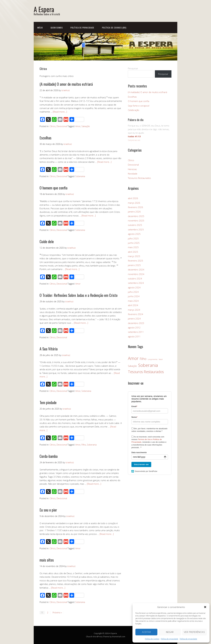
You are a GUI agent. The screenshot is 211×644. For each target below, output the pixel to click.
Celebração (134, 110)
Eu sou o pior (48, 510)
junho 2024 (134, 296)
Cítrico (53, 126)
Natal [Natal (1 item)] (161, 359)
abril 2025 (133, 252)
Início (40, 28)
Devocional (62, 126)
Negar (170, 632)
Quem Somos (57, 28)
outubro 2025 (135, 225)
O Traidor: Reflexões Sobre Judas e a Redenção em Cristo (79, 295)
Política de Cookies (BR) (114, 28)
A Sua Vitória (49, 349)
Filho (84, 445)
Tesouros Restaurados (139, 178)
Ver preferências (194, 632)
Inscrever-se (141, 464)
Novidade (133, 174)
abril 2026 (133, 198)
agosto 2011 (134, 336)
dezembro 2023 (136, 323)
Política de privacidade (169, 639)
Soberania (80, 176)
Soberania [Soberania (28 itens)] (148, 365)
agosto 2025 (134, 234)
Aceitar (146, 632)
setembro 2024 (136, 283)
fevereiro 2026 (135, 207)
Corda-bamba (49, 456)
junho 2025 (134, 243)
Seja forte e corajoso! (139, 106)
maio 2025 (133, 247)
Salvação (86, 126)
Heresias (132, 169)
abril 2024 (133, 305)
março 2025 (134, 256)
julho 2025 (133, 238)
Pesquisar (133, 68)
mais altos (47, 560)
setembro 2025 (136, 229)
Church (89, 637)
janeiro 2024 (134, 319)
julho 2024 (133, 292)
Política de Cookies (152, 639)
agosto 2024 (134, 287)
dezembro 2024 (136, 270)
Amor (78, 126)
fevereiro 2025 (135, 261)
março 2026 (134, 203)
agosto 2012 (134, 328)
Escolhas (45, 138)
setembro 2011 (136, 332)
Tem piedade (48, 402)
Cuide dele (47, 241)
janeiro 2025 (134, 265)
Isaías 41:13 (134, 136)
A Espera (44, 9)
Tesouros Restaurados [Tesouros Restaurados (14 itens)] (146, 372)
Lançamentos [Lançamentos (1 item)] (153, 359)
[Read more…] (60, 112)
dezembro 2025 (136, 216)
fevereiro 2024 (135, 314)
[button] (205, 607)
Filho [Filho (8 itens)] (143, 359)
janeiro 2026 (134, 212)
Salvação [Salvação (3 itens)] (132, 366)
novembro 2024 (136, 274)
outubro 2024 (135, 278)
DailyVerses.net (134, 140)
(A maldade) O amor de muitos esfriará (66, 84)
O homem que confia (53, 188)
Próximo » (57, 613)
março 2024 (134, 310)
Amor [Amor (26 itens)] (133, 358)
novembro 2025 (136, 221)
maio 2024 (133, 301)
